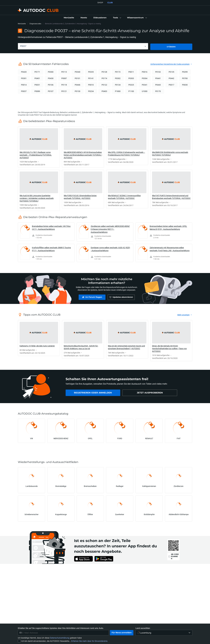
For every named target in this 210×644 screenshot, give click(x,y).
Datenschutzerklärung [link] (60, 638)
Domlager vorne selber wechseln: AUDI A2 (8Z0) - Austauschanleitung (110, 248)
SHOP (100, 3)
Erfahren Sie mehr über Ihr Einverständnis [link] (89, 641)
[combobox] (83, 46)
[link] (69, 18)
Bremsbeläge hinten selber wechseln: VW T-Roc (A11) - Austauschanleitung (51, 227)
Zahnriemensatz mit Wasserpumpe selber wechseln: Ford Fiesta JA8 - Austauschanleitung (170, 248)
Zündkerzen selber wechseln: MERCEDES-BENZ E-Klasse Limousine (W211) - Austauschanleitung (110, 229)
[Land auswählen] (164, 633)
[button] (117, 18)
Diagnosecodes (35, 24)
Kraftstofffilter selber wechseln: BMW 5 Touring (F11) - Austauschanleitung (51, 248)
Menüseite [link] (22, 24)
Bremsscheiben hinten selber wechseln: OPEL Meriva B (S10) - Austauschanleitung (168, 227)
